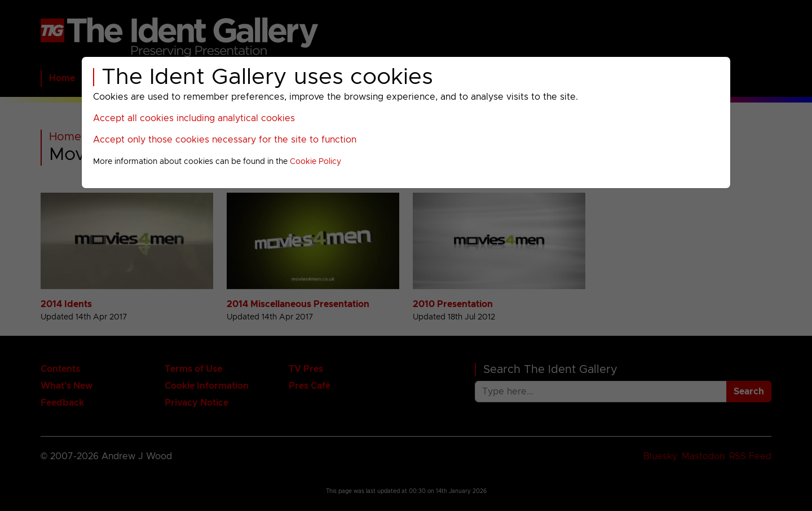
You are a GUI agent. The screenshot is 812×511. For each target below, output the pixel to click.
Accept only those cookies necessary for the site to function (225, 140)
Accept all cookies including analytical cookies (194, 118)
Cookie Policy (315, 162)
